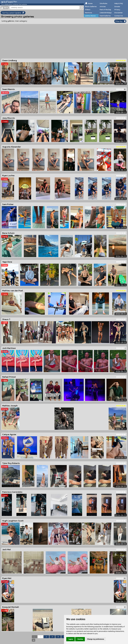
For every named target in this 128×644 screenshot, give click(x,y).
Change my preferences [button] (96, 639)
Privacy (117, 10)
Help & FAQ (119, 3)
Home (90, 3)
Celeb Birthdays (106, 13)
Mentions (88, 13)
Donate (117, 6)
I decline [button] (80, 639)
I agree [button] (71, 639)
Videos (88, 10)
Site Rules (103, 3)
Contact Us (119, 16)
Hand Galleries (105, 16)
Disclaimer (118, 13)
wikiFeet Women (90, 16)
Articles (103, 6)
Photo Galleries (91, 6)
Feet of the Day (105, 10)
